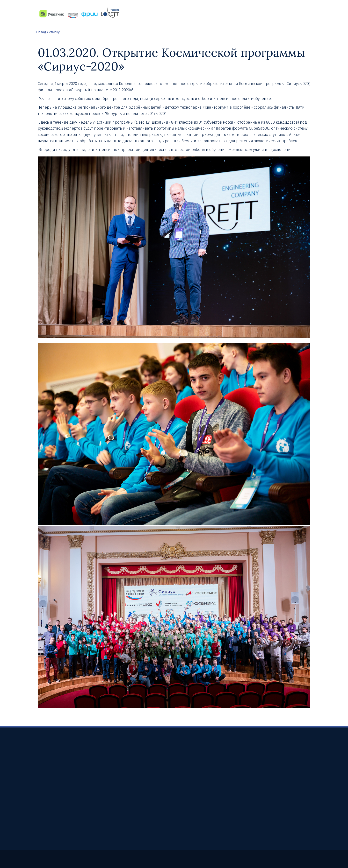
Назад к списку (48, 32)
